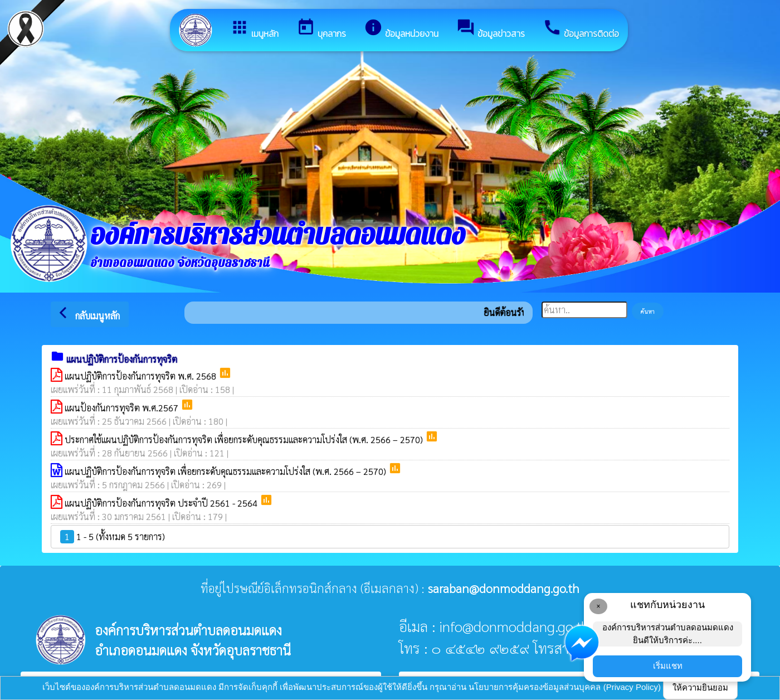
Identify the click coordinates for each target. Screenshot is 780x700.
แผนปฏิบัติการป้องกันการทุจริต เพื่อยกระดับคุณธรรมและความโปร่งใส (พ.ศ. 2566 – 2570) (226, 471)
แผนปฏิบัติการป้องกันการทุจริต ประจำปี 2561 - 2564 (162, 503)
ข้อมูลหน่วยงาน (401, 29)
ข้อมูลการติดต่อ (581, 29)
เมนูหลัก (254, 29)
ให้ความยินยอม (700, 687)
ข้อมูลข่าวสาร (491, 29)
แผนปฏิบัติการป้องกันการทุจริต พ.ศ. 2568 (142, 376)
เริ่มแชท (668, 666)
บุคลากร (321, 29)
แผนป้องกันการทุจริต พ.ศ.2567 (123, 408)
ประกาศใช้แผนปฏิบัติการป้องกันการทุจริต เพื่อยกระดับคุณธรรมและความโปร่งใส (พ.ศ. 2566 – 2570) (245, 439)
